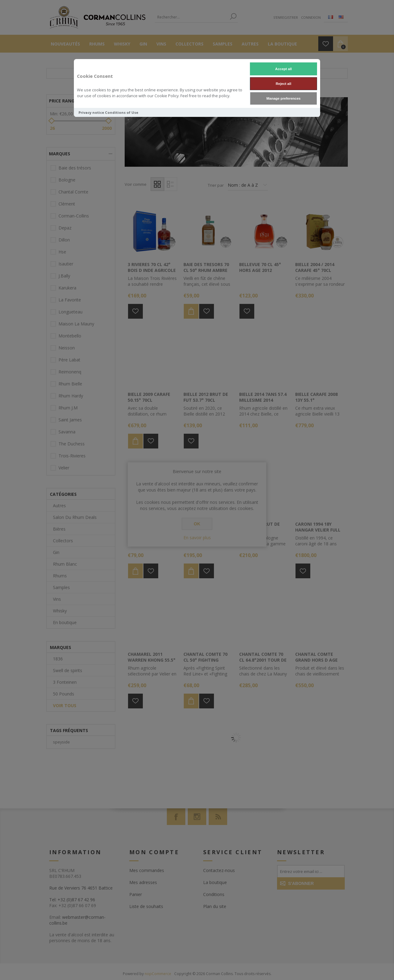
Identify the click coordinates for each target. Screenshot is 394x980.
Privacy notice (91, 112)
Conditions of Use (122, 112)
